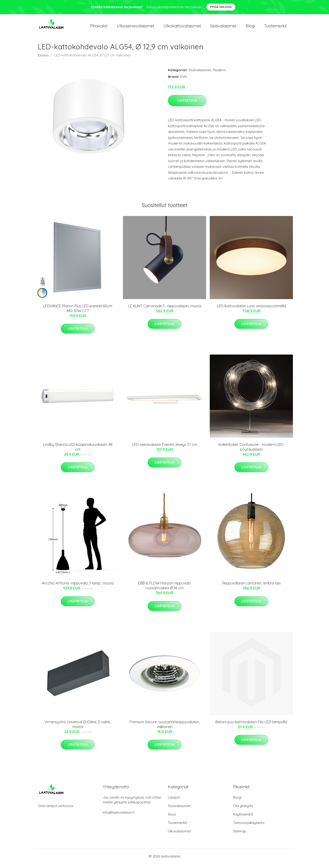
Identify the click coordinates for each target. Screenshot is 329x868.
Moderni (219, 74)
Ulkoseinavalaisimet (135, 28)
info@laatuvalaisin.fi (119, 816)
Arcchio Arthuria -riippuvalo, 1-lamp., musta (78, 587)
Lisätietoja (187, 104)
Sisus (172, 818)
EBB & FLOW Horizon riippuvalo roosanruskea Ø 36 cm (164, 590)
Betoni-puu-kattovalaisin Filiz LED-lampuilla (251, 726)
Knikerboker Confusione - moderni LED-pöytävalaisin (251, 451)
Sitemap (240, 835)
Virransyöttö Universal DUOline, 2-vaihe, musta (78, 728)
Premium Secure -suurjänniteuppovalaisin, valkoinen (165, 728)
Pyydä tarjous (221, 7)
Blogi (250, 28)
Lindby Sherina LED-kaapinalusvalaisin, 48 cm (78, 451)
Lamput (174, 801)
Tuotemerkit (275, 28)
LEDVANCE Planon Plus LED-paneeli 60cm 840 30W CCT (78, 312)
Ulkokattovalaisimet (182, 28)
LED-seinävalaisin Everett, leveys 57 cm (165, 448)
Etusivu (43, 59)
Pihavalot (99, 28)
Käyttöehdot (243, 818)
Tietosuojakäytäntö (249, 827)
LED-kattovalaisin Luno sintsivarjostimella (251, 310)
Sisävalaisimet (223, 28)
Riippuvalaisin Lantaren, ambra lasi (251, 587)
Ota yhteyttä (243, 810)
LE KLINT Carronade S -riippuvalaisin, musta (165, 310)
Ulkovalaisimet (179, 835)
